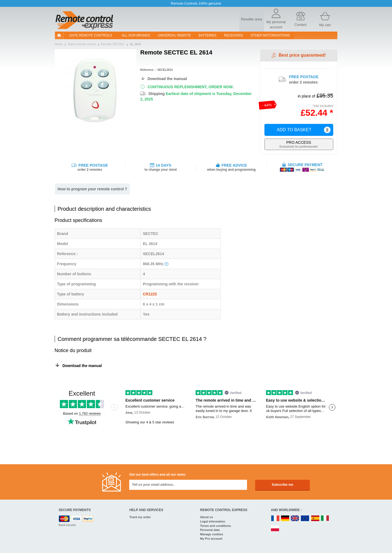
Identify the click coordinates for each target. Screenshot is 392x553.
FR (275, 519)
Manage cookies (212, 534)
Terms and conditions (216, 526)
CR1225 (150, 294)
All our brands (136, 35)
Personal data (210, 530)
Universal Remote (174, 35)
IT (325, 519)
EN (305, 519)
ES (315, 519)
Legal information (213, 521)
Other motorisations (270, 35)
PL (275, 529)
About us (207, 517)
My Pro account (211, 539)
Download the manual (167, 79)
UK (295, 519)
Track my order (140, 517)
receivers (234, 35)
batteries (208, 35)
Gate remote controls (91, 35)
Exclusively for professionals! (299, 144)
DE (285, 519)
